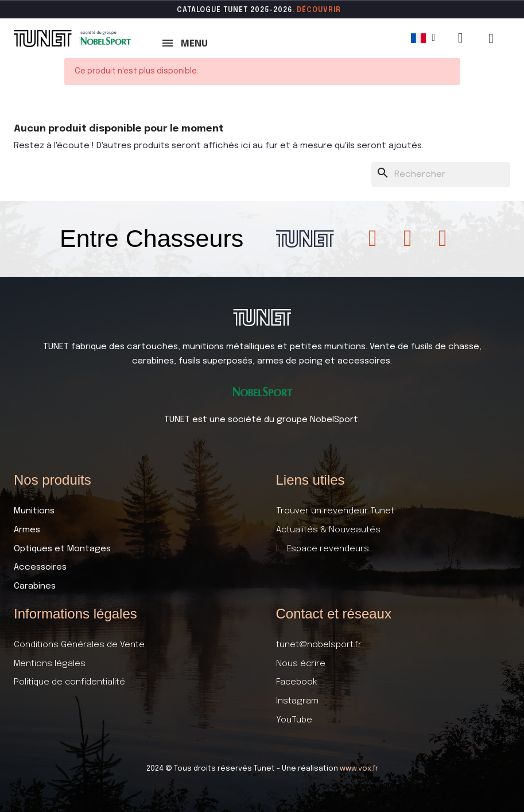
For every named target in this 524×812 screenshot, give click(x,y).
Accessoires (40, 567)
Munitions (34, 511)
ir (337, 10)
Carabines (35, 586)
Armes (27, 530)
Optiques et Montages (62, 549)
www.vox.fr (359, 769)
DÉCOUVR (315, 10)
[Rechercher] (441, 175)
